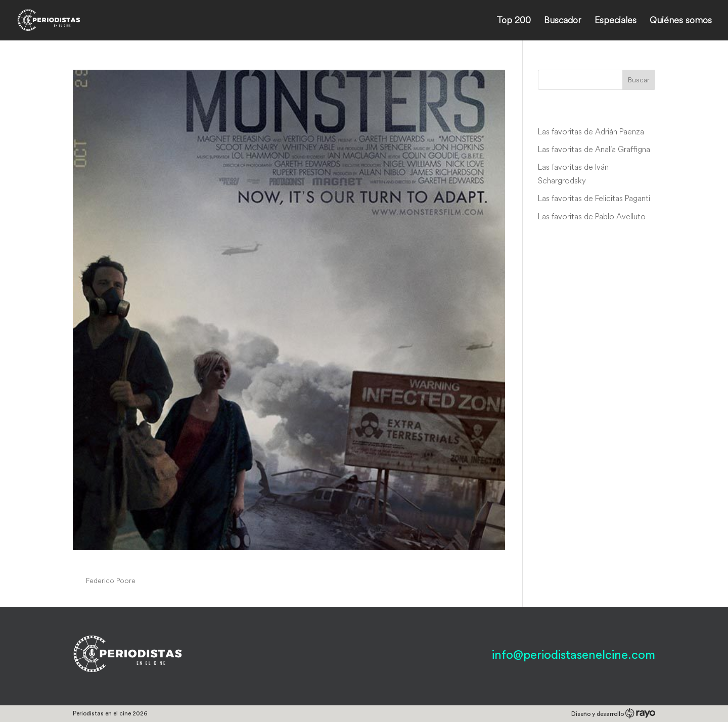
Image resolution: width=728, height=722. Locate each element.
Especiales (616, 21)
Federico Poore (111, 581)
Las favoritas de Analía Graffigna (594, 149)
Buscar (639, 80)
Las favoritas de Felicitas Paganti (594, 198)
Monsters (103, 561)
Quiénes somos (681, 21)
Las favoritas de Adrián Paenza (591, 131)
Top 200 (514, 21)
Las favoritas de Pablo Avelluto (592, 216)
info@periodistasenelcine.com (574, 655)
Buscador (563, 21)
